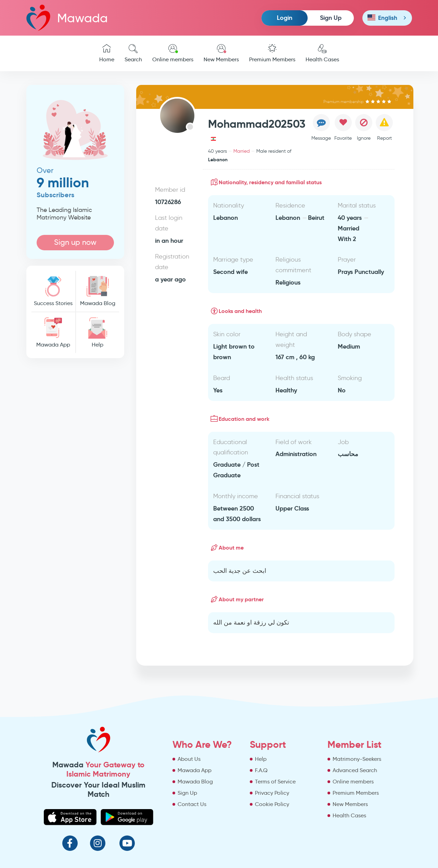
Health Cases (322, 53)
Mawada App (53, 333)
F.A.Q (261, 770)
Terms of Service (275, 782)
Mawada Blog (98, 291)
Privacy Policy (272, 793)
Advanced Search (355, 770)
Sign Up (331, 18)
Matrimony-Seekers (357, 759)
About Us (189, 759)
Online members (173, 53)
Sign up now (75, 242)
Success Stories (53, 291)
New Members (221, 53)
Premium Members (272, 53)
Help (98, 333)
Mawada (67, 18)
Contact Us (192, 804)
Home (107, 53)
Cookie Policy (272, 804)
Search (133, 53)
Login (285, 18)
